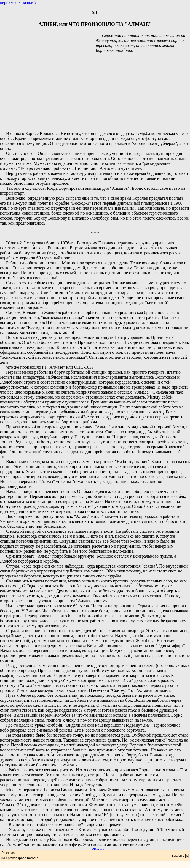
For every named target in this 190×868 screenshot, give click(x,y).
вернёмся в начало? (18, 2)
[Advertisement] (95, 93)
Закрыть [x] (180, 856)
